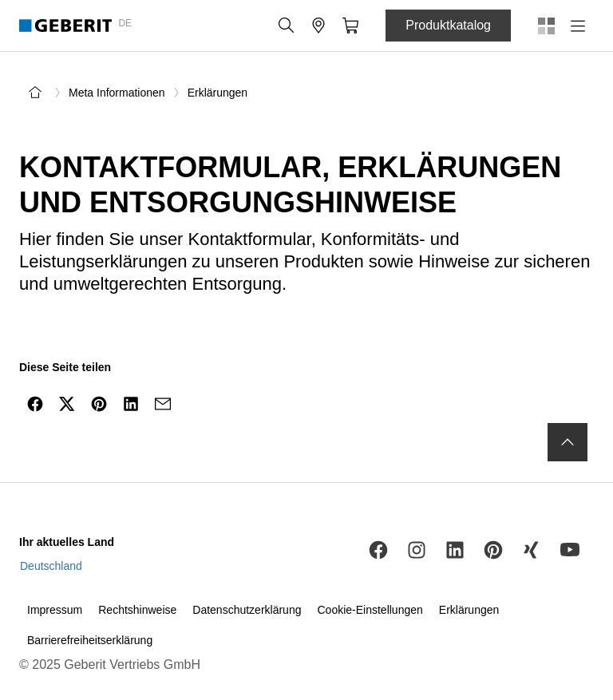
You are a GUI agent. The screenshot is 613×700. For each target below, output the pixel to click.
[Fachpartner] (318, 26)
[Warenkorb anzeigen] (350, 26)
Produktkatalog (448, 25)
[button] (287, 26)
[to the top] (568, 442)
